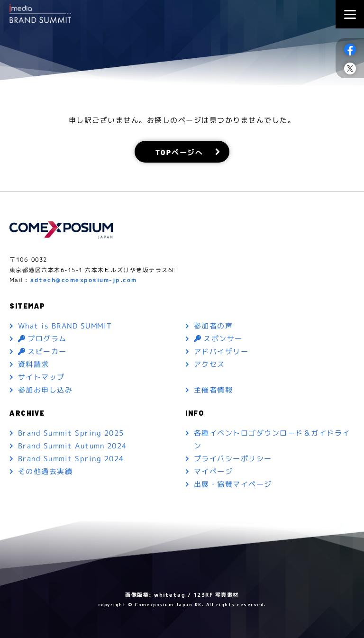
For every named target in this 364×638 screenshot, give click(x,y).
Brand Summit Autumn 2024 (73, 446)
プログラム (42, 339)
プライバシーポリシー (233, 459)
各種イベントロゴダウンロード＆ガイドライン (272, 439)
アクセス (209, 364)
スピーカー (42, 351)
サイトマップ (41, 377)
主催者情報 (214, 390)
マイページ (214, 471)
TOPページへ (179, 151)
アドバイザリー (221, 351)
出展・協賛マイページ (233, 484)
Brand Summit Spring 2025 (71, 433)
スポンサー (218, 339)
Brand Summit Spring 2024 (71, 459)
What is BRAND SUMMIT (65, 326)
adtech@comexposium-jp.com (84, 280)
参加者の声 (214, 326)
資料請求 (34, 364)
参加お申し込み (45, 390)
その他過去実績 (45, 471)
